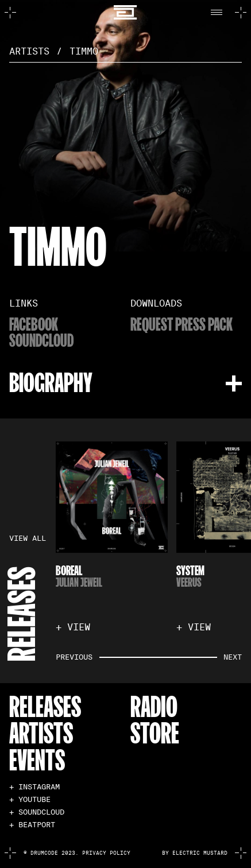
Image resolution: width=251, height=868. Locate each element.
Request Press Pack (182, 324)
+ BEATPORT (32, 825)
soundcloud (41, 340)
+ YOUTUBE (30, 800)
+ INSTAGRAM (34, 787)
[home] (126, 12)
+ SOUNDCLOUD (37, 813)
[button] (220, 13)
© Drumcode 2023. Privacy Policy (77, 853)
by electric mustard (195, 853)
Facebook (34, 324)
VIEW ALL (28, 539)
